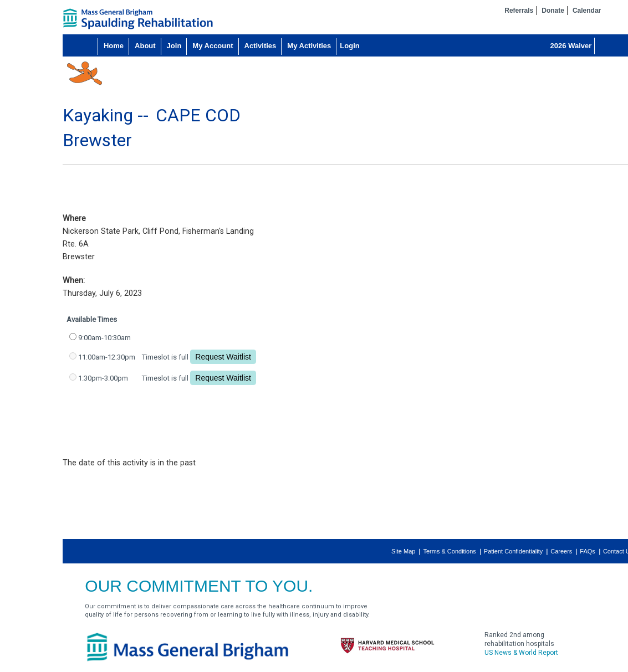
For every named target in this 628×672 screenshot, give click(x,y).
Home (114, 46)
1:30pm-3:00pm (103, 378)
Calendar (587, 11)
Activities (261, 46)
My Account (213, 46)
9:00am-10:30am (104, 338)
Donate (553, 11)
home (138, 19)
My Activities (309, 46)
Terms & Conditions (449, 551)
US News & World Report (521, 653)
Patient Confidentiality (513, 551)
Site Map (403, 551)
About (145, 46)
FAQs (588, 551)
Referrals (519, 11)
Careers (561, 551)
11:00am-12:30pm (107, 357)
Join (174, 46)
